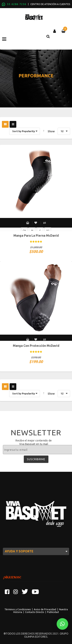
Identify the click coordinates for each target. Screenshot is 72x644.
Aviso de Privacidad (45, 609)
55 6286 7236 (17, 4)
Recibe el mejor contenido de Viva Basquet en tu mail (34, 442)
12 (62, 131)
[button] (62, 624)
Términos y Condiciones (18, 609)
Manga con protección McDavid (36, 346)
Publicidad (53, 612)
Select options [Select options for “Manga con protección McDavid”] (28, 339)
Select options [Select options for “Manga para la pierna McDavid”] (28, 223)
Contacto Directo (35, 612)
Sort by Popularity (24, 131)
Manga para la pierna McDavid (36, 235)
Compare (45, 223)
